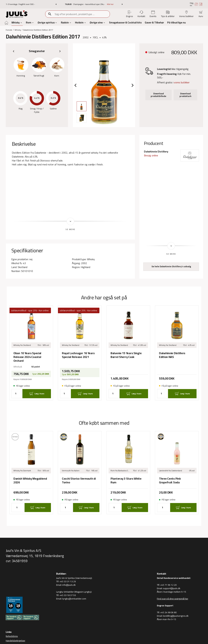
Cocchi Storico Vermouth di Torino (79, 481)
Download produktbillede (158, 95)
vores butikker (182, 82)
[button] (56, 4)
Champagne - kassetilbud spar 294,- (89, 4)
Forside (9, 30)
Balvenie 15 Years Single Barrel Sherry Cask (126, 355)
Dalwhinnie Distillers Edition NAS (172, 355)
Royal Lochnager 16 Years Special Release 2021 (78, 355)
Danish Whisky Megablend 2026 (30, 481)
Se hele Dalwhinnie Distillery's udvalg (171, 266)
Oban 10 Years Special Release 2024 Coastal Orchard (27, 357)
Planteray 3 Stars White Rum (126, 481)
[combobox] (82, 14)
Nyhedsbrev (12, 636)
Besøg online (151, 155)
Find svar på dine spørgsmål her (173, 599)
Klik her (110, 4)
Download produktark (185, 95)
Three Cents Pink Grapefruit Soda (170, 481)
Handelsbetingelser (15, 641)
